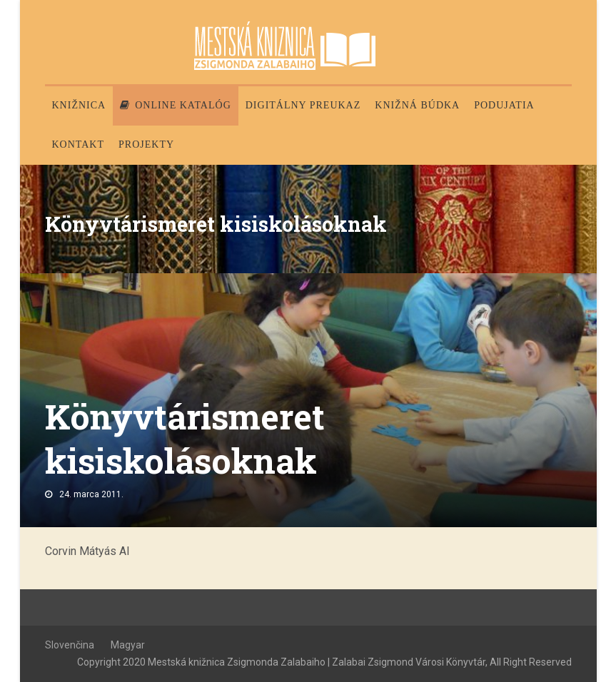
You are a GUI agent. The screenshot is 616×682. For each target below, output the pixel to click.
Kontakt (79, 144)
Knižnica (79, 105)
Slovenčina (70, 645)
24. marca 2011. (91, 494)
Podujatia (504, 105)
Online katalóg (176, 105)
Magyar (128, 645)
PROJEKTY (146, 144)
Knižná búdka (417, 105)
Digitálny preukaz (303, 105)
